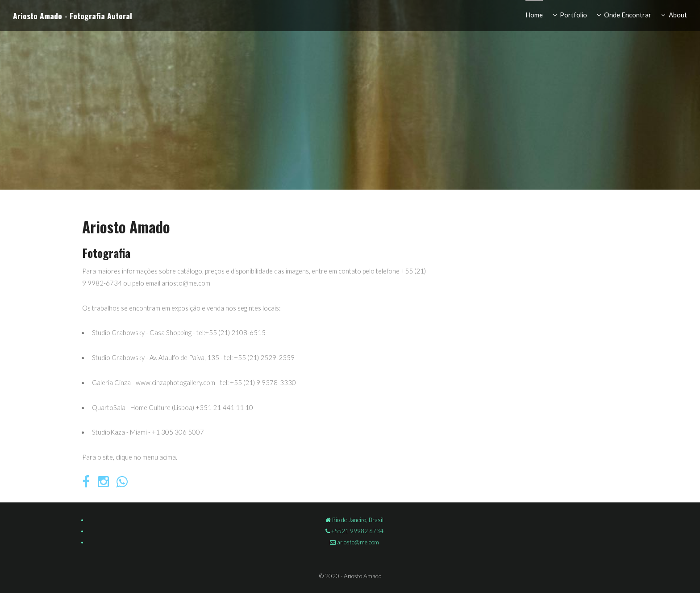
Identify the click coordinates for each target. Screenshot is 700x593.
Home (534, 15)
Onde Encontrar (628, 15)
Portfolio (573, 15)
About (678, 15)
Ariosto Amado (37, 16)
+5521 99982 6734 (357, 531)
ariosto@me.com (357, 542)
